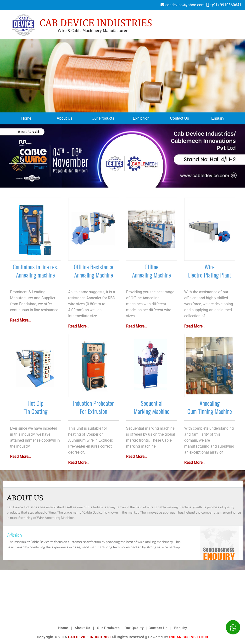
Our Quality (134, 628)
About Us (65, 118)
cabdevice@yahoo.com (185, 5)
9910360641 (231, 5)
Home (26, 118)
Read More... (21, 320)
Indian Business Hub (189, 637)
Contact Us (180, 118)
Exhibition (141, 118)
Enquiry (218, 118)
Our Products (103, 118)
